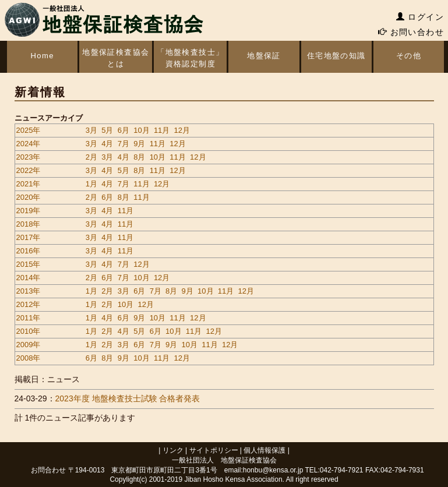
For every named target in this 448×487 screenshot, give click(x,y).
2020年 (29, 197)
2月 (91, 157)
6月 (124, 130)
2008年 (29, 358)
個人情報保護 (264, 450)
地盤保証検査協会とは (115, 58)
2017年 (29, 237)
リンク (173, 450)
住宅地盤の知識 (336, 56)
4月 (107, 144)
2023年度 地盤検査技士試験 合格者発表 (128, 398)
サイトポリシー (214, 450)
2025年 (29, 130)
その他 (409, 56)
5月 (107, 130)
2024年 (29, 144)
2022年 (29, 170)
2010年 (29, 331)
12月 (182, 130)
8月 (139, 157)
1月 (91, 184)
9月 (139, 144)
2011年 (29, 318)
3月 (91, 130)
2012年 (29, 304)
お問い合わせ (411, 32)
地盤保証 (264, 56)
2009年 (29, 345)
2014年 (29, 278)
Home (42, 56)
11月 (162, 130)
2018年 (29, 224)
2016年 (29, 251)
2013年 (29, 291)
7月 (124, 144)
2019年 (29, 211)
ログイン (420, 17)
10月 (141, 130)
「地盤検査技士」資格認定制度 (190, 58)
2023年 (29, 157)
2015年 (29, 264)
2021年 (29, 184)
